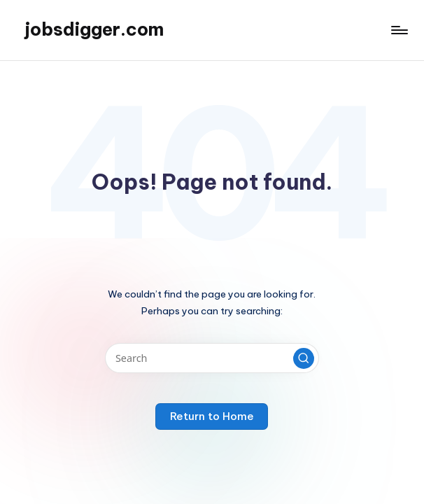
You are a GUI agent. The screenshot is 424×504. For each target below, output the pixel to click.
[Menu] (398, 30)
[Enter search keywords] (212, 358)
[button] (304, 358)
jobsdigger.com (94, 29)
